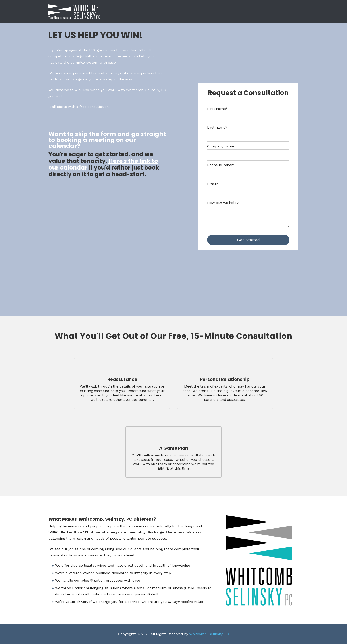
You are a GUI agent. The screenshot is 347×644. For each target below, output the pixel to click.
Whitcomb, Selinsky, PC (209, 634)
